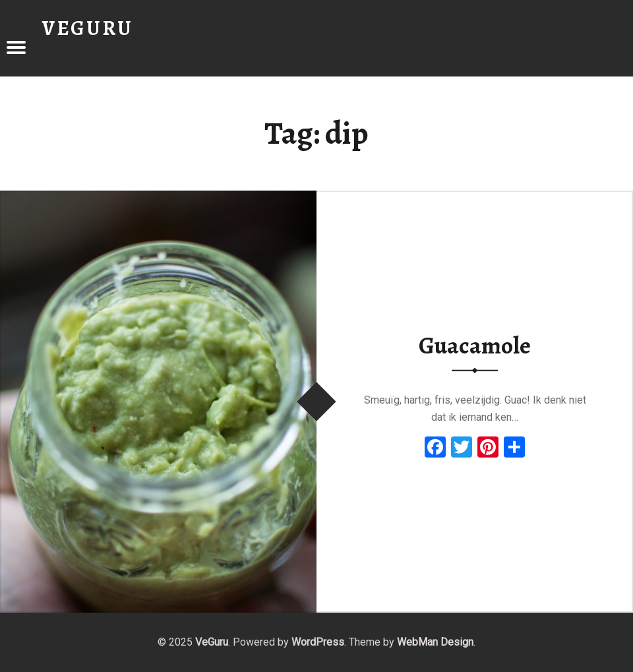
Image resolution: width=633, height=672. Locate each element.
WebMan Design (435, 642)
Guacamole (475, 346)
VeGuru (212, 642)
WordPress (318, 642)
